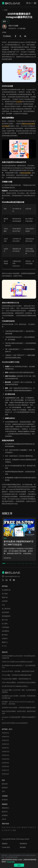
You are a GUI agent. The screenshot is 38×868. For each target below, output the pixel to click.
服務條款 (5, 844)
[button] (29, 3)
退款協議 (23, 847)
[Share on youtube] (14, 580)
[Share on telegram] (10, 580)
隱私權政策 (23, 844)
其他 (5, 538)
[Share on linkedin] (7, 580)
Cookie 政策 (6, 847)
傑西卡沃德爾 (13, 26)
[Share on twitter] (3, 580)
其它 (14, 830)
